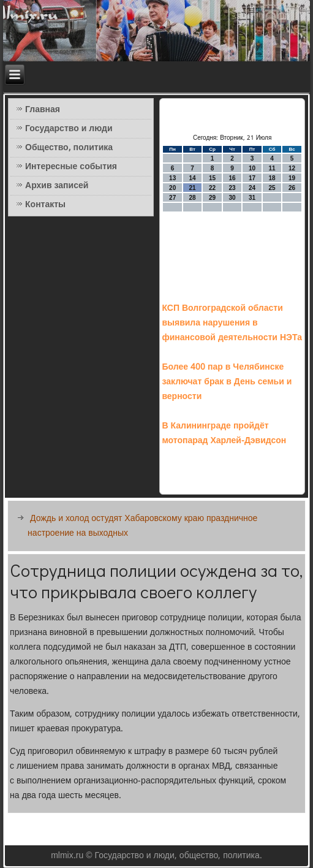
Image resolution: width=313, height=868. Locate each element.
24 (252, 188)
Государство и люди (69, 129)
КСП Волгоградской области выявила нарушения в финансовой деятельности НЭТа (232, 323)
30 (232, 198)
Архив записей (57, 186)
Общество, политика (69, 148)
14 (193, 178)
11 (272, 168)
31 (252, 198)
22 (212, 188)
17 (252, 178)
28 (193, 198)
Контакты (45, 205)
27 (172, 198)
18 (272, 178)
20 (172, 188)
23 (232, 188)
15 (212, 178)
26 (292, 188)
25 (272, 188)
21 (193, 188)
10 (252, 168)
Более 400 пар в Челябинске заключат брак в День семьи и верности (227, 382)
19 (292, 178)
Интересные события (71, 167)
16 (232, 178)
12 (292, 168)
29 (212, 198)
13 (172, 178)
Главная (43, 110)
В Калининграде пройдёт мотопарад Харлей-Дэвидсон (224, 433)
